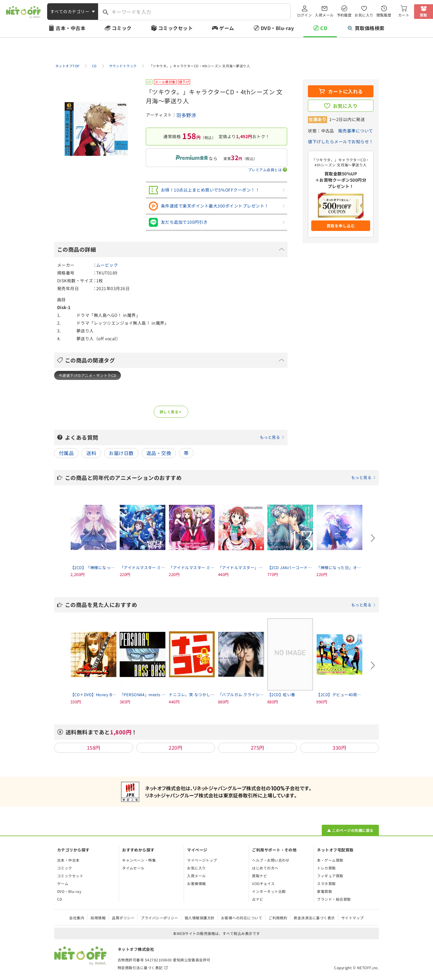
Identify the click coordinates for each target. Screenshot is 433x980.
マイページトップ (202, 860)
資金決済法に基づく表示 (314, 918)
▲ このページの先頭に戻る (350, 830)
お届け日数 (121, 453)
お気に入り (364, 15)
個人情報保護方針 (200, 918)
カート (404, 15)
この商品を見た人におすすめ (220, 605)
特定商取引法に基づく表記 (140, 968)
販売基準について (356, 131)
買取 (424, 15)
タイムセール (133, 868)
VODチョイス (263, 883)
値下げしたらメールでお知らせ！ (341, 141)
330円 (339, 748)
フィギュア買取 (330, 876)
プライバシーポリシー (160, 918)
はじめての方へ (265, 868)
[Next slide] (373, 538)
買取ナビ (259, 876)
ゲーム (227, 28)
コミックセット (175, 28)
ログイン (305, 15)
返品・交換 (159, 453)
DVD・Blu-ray (277, 28)
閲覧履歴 (384, 15)
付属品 (66, 453)
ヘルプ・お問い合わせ (271, 860)
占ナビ (258, 899)
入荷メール (324, 15)
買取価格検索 (366, 28)
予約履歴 (344, 15)
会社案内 (77, 918)
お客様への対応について (242, 918)
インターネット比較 (269, 891)
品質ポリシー (123, 918)
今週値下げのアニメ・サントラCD (88, 375)
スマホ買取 (326, 883)
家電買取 (324, 891)
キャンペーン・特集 (139, 860)
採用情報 (98, 918)
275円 (258, 748)
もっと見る (270, 437)
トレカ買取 (326, 868)
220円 (175, 748)
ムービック (107, 265)
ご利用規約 (278, 918)
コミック (122, 28)
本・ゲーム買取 (330, 860)
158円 (94, 748)
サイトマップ (353, 918)
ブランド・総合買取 (334, 899)
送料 (91, 453)
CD (324, 28)
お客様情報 (196, 883)
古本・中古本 (71, 28)
